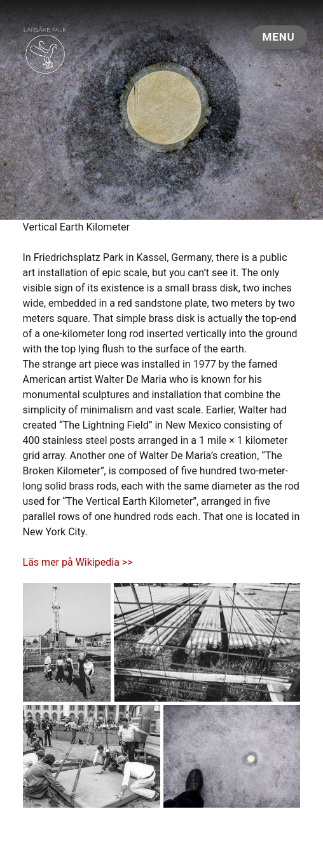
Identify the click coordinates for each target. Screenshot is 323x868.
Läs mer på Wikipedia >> (78, 562)
